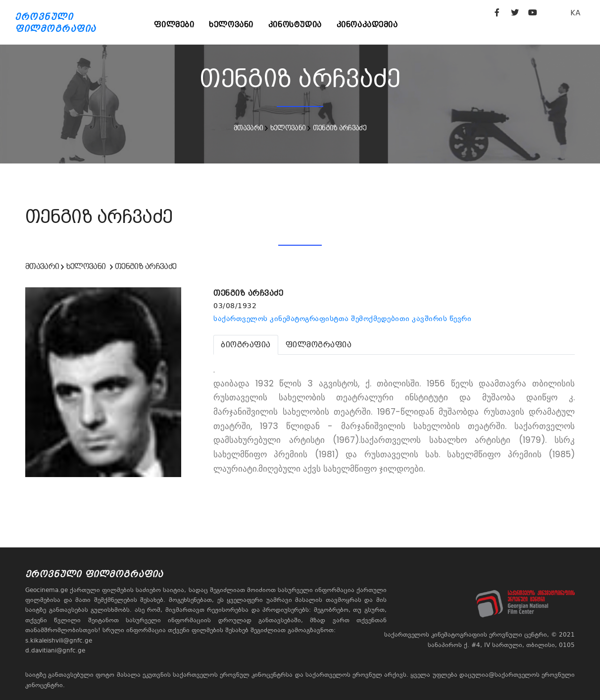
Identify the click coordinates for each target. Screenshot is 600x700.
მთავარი (248, 128)
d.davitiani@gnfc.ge (55, 650)
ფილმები (175, 25)
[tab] (246, 345)
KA (575, 13)
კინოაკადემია (368, 25)
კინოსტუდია (296, 25)
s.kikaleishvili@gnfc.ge (59, 641)
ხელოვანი (232, 25)
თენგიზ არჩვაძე (340, 128)
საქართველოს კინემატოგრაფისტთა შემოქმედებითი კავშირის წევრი (342, 319)
